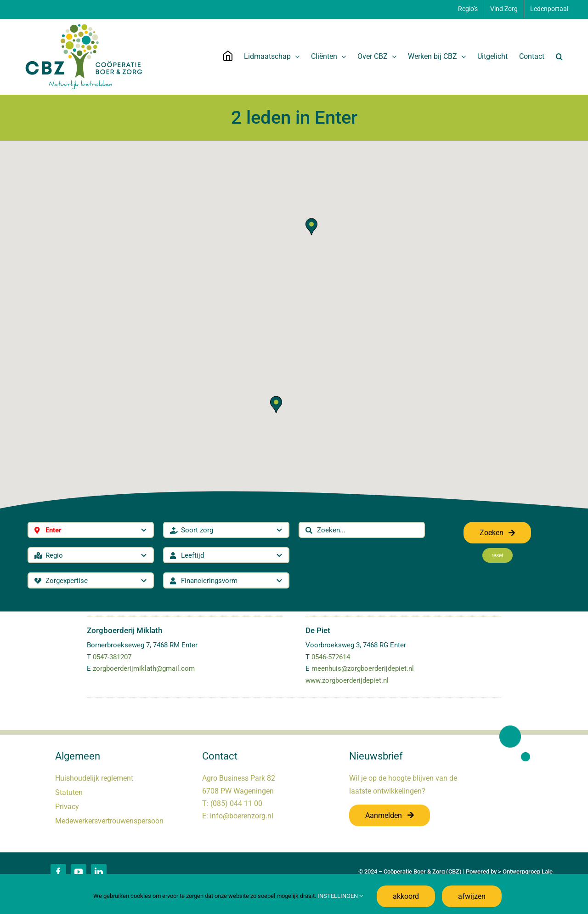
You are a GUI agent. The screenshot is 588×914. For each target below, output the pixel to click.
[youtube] (79, 872)
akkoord (406, 896)
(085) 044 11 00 (236, 803)
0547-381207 (112, 657)
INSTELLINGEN (340, 896)
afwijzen (472, 896)
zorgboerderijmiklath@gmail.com (144, 668)
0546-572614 (331, 657)
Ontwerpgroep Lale (528, 871)
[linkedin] (99, 872)
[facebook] (58, 872)
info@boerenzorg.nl (242, 816)
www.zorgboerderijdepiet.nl (347, 680)
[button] (559, 57)
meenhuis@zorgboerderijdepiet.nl (363, 668)
